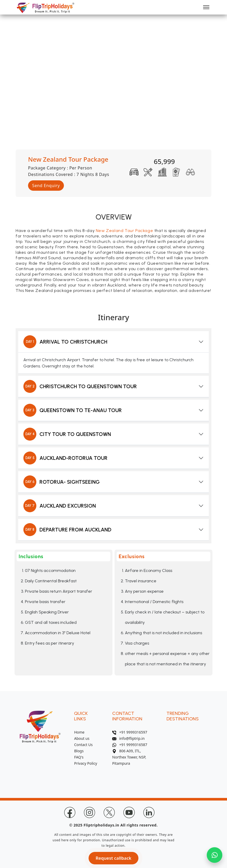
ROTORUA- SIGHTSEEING (62, 482)
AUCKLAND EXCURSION (60, 506)
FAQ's (79, 757)
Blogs (79, 751)
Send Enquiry (46, 186)
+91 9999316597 (130, 732)
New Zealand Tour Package (124, 231)
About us (82, 738)
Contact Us (83, 745)
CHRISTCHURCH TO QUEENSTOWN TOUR (80, 386)
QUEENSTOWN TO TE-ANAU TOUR (73, 410)
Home (79, 732)
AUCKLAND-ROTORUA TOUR (65, 458)
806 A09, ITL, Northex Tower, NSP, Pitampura (129, 757)
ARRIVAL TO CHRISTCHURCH (65, 342)
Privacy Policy (85, 763)
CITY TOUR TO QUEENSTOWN (67, 434)
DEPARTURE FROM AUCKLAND (67, 530)
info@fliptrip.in (128, 738)
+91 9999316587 (130, 745)
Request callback (114, 858)
